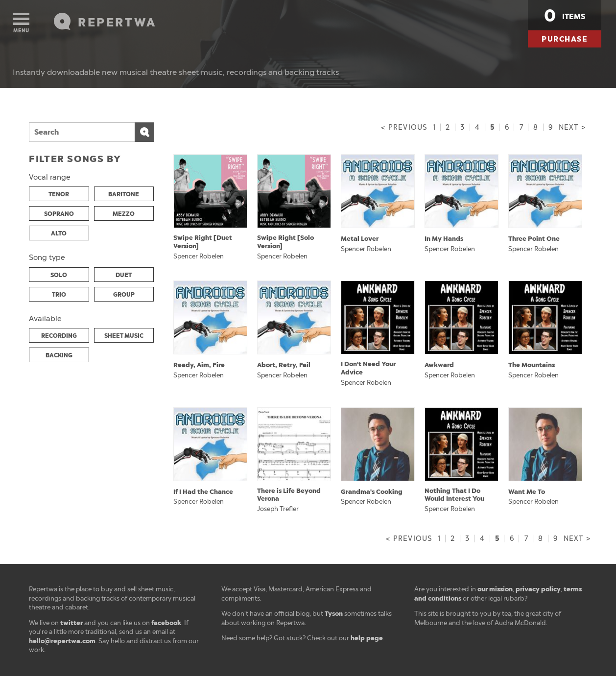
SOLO (59, 275)
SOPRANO (59, 214)
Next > (572, 128)
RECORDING (59, 336)
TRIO (59, 295)
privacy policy (538, 589)
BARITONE (124, 194)
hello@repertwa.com (62, 641)
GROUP (124, 295)
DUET (124, 275)
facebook (166, 623)
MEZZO (124, 214)
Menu (21, 23)
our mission (495, 589)
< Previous (404, 128)
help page (367, 638)
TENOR (59, 194)
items (565, 16)
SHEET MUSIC (124, 336)
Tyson (334, 614)
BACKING (59, 355)
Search (144, 132)
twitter (71, 623)
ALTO (59, 233)
